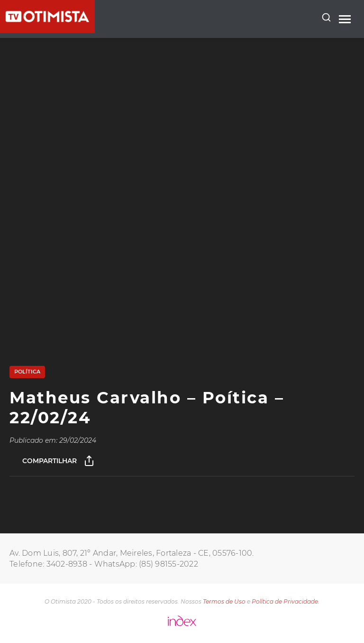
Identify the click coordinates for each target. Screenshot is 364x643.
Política (27, 372)
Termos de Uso (224, 601)
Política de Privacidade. (286, 601)
